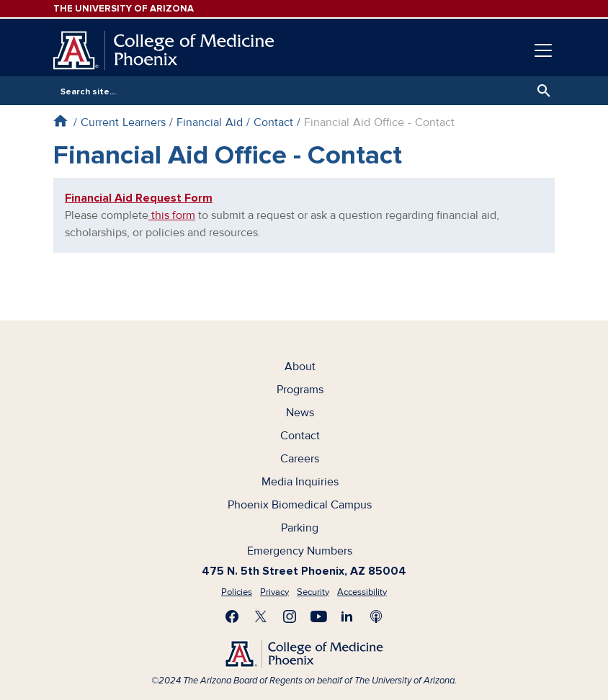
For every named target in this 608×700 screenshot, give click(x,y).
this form (172, 215)
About (300, 367)
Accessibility (362, 592)
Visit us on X (261, 616)
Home (60, 121)
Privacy (274, 592)
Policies (237, 592)
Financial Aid (210, 122)
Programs (300, 390)
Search (540, 91)
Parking (300, 528)
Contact (273, 122)
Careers (300, 459)
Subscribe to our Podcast (376, 616)
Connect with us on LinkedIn (347, 616)
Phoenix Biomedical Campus (300, 505)
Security (313, 592)
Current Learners (123, 122)
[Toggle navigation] (543, 50)
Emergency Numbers (300, 551)
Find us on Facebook (232, 616)
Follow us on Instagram (290, 616)
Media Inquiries (300, 482)
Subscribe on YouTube (318, 616)
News (300, 413)
